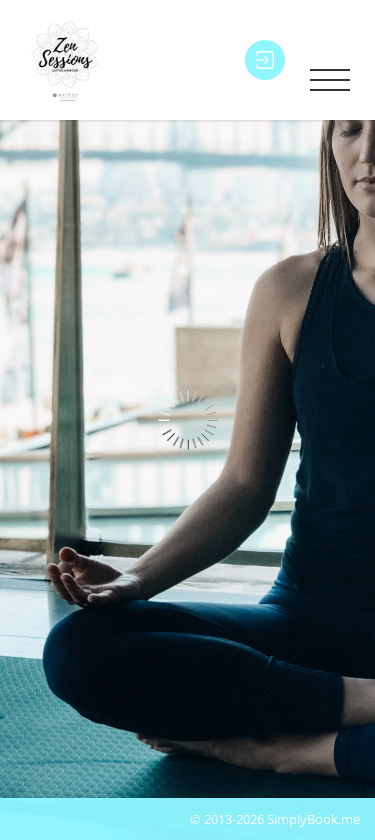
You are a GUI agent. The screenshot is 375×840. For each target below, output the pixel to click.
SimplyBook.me (313, 819)
